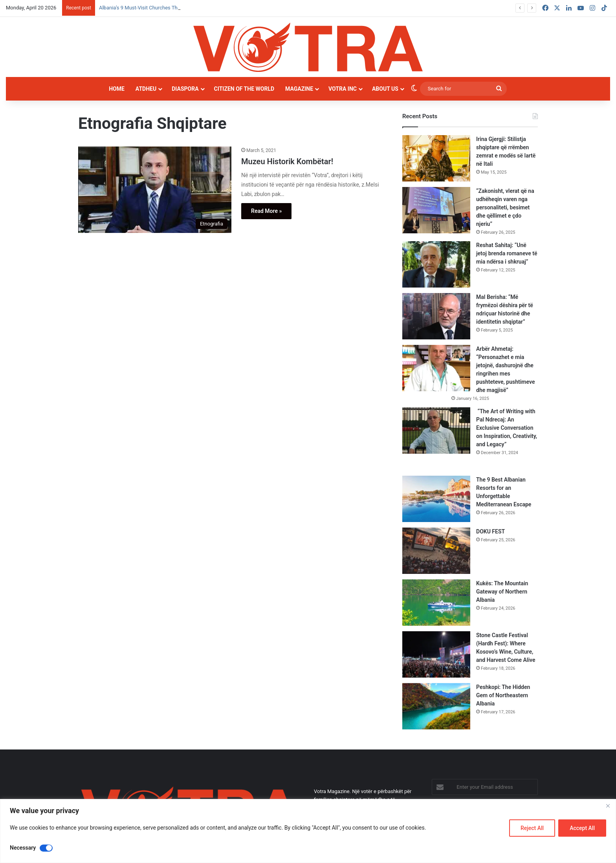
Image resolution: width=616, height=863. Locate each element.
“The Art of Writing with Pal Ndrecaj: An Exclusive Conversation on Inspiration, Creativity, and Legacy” (507, 428)
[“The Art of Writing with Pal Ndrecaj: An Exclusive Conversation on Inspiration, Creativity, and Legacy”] (436, 431)
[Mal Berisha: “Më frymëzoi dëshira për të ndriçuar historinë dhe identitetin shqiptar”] (436, 316)
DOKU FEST (491, 531)
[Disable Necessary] (46, 848)
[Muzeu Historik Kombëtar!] (155, 190)
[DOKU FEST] (436, 551)
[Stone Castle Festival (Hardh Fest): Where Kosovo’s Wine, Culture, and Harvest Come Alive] (436, 654)
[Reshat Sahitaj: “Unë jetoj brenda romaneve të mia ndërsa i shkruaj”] (436, 264)
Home (117, 89)
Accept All (582, 828)
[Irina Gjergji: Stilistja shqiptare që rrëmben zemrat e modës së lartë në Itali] (436, 158)
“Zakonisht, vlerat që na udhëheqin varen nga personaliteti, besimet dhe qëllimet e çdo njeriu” (505, 207)
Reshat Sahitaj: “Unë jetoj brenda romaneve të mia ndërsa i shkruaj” (507, 253)
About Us (385, 89)
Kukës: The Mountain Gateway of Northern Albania (502, 592)
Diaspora (185, 89)
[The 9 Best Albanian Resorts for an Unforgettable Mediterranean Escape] (436, 499)
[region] (308, 831)
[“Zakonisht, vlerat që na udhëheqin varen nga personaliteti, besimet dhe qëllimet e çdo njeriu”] (436, 210)
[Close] (608, 806)
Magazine (299, 89)
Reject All (532, 828)
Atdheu (146, 89)
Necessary (23, 848)
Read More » (266, 211)
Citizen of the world (244, 89)
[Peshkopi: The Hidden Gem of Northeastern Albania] (436, 706)
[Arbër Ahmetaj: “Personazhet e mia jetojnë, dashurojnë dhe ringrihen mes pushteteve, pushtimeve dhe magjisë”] (436, 368)
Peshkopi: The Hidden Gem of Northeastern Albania (503, 695)
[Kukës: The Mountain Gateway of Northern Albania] (436, 603)
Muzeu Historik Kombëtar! (287, 161)
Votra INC (343, 89)
